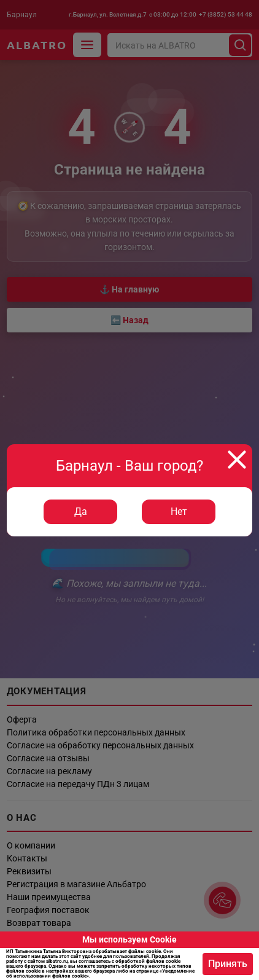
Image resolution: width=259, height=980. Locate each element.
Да (81, 512)
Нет (179, 512)
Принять (228, 964)
